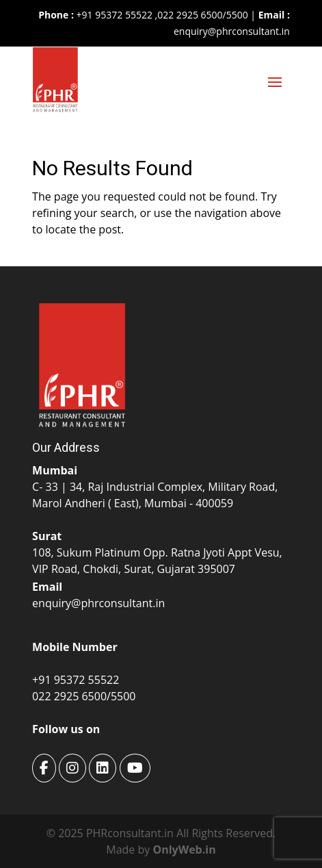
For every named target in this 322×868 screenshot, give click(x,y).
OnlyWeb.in (184, 850)
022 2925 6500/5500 (202, 15)
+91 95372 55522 (113, 15)
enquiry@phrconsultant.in (232, 31)
